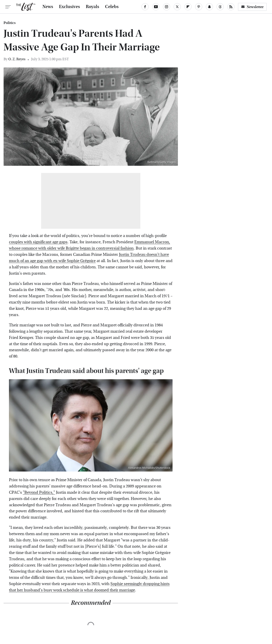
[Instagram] (167, 7)
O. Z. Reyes (17, 59)
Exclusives (70, 7)
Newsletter (252, 7)
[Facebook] (145, 7)
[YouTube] (156, 7)
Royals (93, 7)
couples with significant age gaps (38, 242)
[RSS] (231, 7)
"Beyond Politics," (39, 492)
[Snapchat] (209, 7)
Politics (10, 23)
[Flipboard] (188, 7)
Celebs (112, 7)
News (48, 7)
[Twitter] (177, 7)
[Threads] (220, 7)
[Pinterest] (199, 7)
